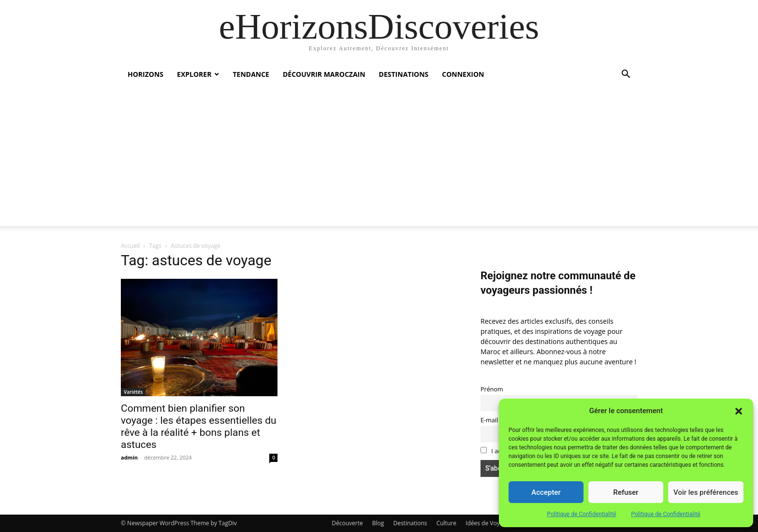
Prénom (492, 389)
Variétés (133, 392)
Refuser (626, 492)
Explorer (194, 74)
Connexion (463, 74)
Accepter (546, 492)
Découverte (347, 523)
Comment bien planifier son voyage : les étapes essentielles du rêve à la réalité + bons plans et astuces (199, 426)
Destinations (404, 74)
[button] (739, 411)
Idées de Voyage (488, 523)
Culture (446, 523)
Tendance (251, 74)
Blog (378, 523)
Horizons (146, 74)
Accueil (130, 246)
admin (129, 457)
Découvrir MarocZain (324, 74)
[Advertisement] (379, 158)
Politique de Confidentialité (581, 514)
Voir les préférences (706, 492)
